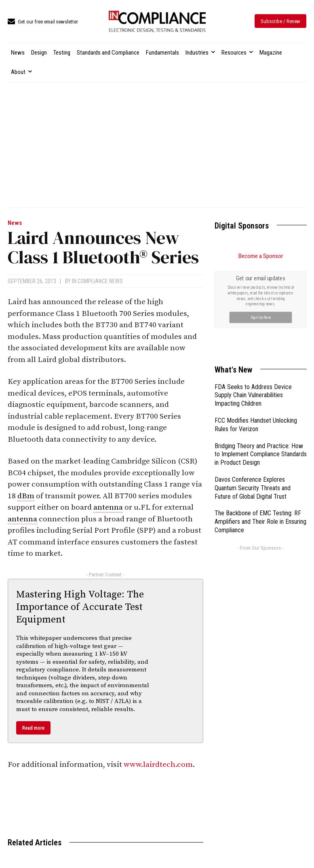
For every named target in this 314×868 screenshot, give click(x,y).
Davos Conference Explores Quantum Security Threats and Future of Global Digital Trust (253, 488)
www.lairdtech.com (158, 765)
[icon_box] (43, 22)
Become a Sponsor (261, 256)
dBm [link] (26, 496)
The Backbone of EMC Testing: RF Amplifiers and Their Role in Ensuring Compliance (260, 522)
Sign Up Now (260, 317)
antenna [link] (108, 507)
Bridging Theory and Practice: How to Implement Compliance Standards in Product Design (261, 454)
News (15, 223)
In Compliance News (97, 281)
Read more (33, 728)
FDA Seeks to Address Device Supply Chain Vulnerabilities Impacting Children (253, 395)
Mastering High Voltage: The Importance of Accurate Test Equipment (80, 607)
